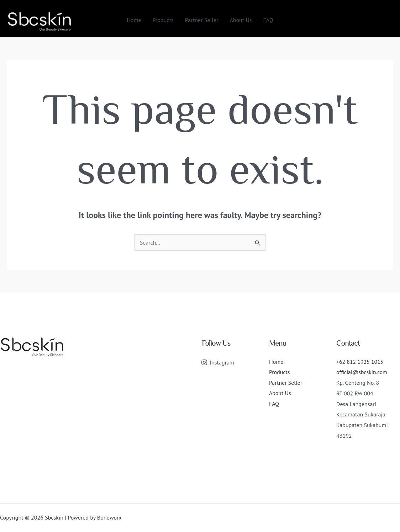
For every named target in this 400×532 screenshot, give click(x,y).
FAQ (268, 20)
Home (134, 20)
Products (163, 20)
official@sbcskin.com (362, 372)
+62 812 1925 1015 (360, 362)
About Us (241, 20)
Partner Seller (202, 20)
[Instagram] (218, 362)
